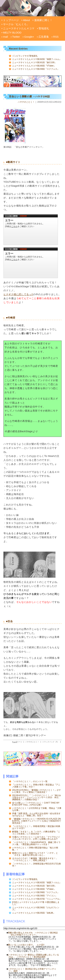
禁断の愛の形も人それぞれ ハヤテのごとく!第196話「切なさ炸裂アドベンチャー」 (33, 934)
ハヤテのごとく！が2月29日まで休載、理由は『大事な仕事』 (37, 809)
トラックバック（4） (51, 742)
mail (6, 37)
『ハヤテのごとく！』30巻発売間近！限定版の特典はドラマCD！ (36, 827)
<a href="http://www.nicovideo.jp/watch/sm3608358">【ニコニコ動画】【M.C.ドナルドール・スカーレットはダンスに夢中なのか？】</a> (31, 230)
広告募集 (44, 37)
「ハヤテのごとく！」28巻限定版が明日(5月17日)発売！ (36, 865)
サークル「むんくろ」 (16, 24)
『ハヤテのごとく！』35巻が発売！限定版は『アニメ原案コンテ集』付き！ (36, 786)
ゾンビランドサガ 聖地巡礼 (25, 56)
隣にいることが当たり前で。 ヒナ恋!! (26, 945)
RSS (56, 37)
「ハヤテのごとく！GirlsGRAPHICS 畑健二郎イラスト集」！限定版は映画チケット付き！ (36, 843)
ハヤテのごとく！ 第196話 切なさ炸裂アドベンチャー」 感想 (32, 970)
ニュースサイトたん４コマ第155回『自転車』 (34, 913)
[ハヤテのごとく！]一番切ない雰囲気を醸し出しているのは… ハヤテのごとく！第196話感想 (33, 956)
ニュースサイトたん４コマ (19, 28)
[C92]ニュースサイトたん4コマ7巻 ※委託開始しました (36, 903)
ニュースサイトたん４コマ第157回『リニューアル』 (37, 899)
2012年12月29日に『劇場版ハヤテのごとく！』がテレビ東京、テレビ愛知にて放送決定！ (36, 791)
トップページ (11, 20)
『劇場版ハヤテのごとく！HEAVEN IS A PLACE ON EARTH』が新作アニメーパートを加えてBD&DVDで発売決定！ (37, 821)
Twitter (16, 37)
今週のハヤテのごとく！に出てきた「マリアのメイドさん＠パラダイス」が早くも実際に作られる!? (36, 838)
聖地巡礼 (44, 28)
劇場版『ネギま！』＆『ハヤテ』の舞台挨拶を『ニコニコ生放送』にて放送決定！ (36, 833)
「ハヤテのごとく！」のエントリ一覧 (30, 781)
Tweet (15, 742)
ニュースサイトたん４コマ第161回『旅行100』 (34, 62)
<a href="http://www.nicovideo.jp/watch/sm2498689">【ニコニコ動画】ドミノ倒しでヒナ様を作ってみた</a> (31, 263)
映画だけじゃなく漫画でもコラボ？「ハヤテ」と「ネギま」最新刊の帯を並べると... (35, 854)
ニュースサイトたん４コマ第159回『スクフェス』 (36, 69)
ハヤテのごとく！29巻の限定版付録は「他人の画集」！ (35, 849)
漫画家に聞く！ (43, 20)
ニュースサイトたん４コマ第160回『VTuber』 (34, 66)
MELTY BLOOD (12, 33)
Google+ (29, 37)
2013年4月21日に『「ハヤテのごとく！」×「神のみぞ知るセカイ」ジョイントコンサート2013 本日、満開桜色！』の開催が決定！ (37, 797)
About (26, 20)
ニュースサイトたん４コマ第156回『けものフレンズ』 (36, 909)
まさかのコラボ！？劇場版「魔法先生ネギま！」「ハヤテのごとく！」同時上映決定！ (35, 859)
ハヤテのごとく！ (26, 102)
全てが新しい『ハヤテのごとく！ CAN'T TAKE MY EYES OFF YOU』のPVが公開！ (36, 804)
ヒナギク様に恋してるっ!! (18, 294)
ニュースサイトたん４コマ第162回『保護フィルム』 (37, 59)
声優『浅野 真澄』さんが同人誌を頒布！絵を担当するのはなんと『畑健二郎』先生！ (36, 815)
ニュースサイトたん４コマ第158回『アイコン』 (35, 896)
